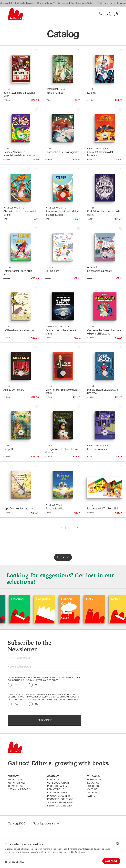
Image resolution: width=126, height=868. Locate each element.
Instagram (93, 783)
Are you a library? (19, 790)
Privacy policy (56, 790)
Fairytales (55, 599)
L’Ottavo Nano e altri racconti (19, 330)
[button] (15, 862)
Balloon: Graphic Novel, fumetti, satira (79, 608)
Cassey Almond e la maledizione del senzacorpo (19, 154)
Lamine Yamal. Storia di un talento (18, 273)
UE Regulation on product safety (58, 785)
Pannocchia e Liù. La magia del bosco (62, 154)
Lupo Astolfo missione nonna (19, 509)
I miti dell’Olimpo (54, 93)
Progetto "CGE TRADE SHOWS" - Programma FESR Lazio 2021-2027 (60, 803)
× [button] (122, 843)
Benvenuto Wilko (55, 509)
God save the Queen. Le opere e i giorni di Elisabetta (104, 332)
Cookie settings (57, 793)
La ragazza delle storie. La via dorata (62, 451)
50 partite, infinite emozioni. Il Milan (19, 94)
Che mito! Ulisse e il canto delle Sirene (21, 213)
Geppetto (9, 449)
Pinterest (93, 793)
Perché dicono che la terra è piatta (61, 332)
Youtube (92, 790)
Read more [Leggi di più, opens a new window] (80, 852)
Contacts (53, 780)
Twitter (91, 796)
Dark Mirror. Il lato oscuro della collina (104, 213)
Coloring (30, 599)
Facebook (93, 786)
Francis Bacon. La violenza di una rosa (103, 391)
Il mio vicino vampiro (98, 449)
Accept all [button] (110, 861)
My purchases (17, 783)
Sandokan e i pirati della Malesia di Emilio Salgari (63, 213)
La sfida (92, 93)
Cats (102, 599)
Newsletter (94, 780)
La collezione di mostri (100, 271)
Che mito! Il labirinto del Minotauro (100, 154)
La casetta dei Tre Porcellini (102, 509)
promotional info (59, 796)
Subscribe (45, 720)
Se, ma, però (52, 271)
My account (15, 780)
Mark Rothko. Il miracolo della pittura (61, 391)
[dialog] (63, 854)
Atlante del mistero (14, 390)
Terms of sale (17, 786)
